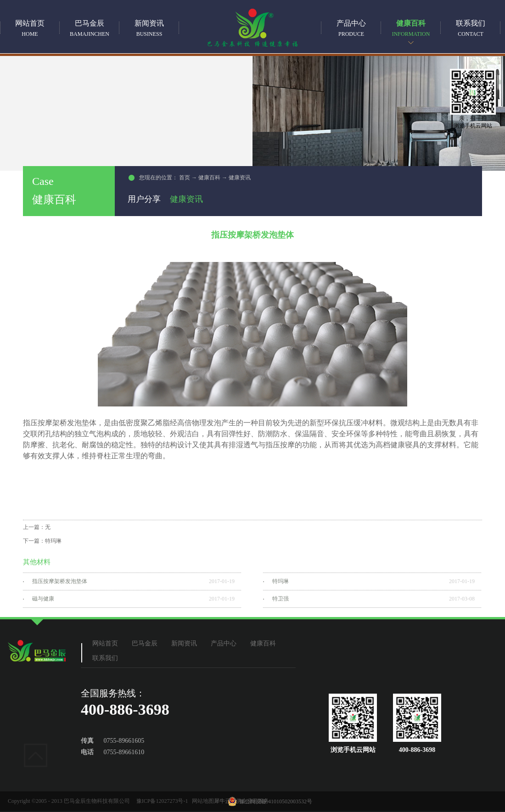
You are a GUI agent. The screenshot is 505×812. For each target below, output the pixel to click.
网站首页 (30, 28)
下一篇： (42, 541)
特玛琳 (281, 581)
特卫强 (281, 599)
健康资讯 (240, 178)
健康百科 (209, 178)
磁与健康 (43, 599)
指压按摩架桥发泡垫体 (60, 581)
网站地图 (202, 801)
